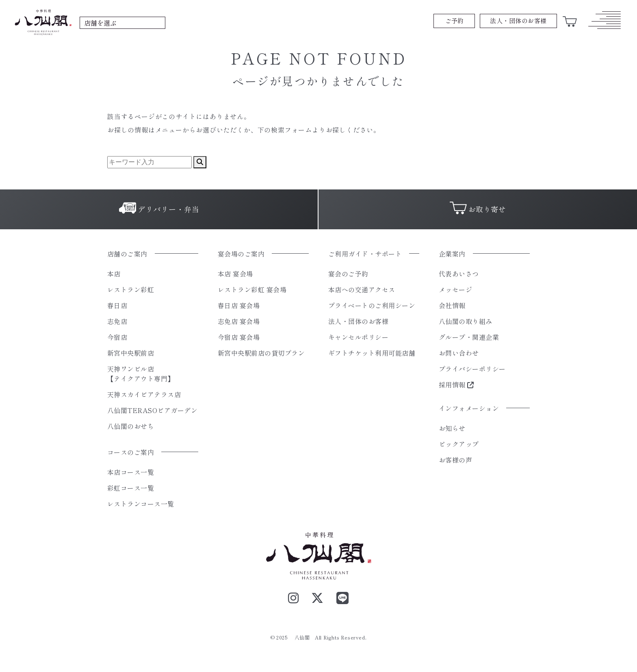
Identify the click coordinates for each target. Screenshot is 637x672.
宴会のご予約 (348, 274)
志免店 (117, 321)
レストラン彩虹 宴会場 (252, 289)
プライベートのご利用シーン (372, 305)
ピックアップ (459, 444)
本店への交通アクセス (362, 289)
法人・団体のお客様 (358, 321)
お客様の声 (455, 460)
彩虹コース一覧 (131, 488)
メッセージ (455, 289)
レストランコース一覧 (141, 504)
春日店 (117, 305)
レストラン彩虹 (131, 289)
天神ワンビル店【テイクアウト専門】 (141, 374)
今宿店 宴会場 (239, 337)
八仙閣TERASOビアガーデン (152, 410)
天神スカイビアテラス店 (144, 394)
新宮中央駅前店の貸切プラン (261, 353)
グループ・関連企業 (469, 337)
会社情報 (452, 305)
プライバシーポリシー (472, 369)
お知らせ (452, 428)
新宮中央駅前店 (131, 353)
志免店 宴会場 (239, 321)
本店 (114, 274)
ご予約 (454, 21)
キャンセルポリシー (358, 337)
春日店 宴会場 (239, 305)
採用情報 (456, 385)
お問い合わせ (459, 353)
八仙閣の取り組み (466, 321)
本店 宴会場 (235, 274)
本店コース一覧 (131, 472)
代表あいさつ (459, 274)
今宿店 (117, 337)
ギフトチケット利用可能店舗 (372, 353)
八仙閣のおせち (131, 426)
